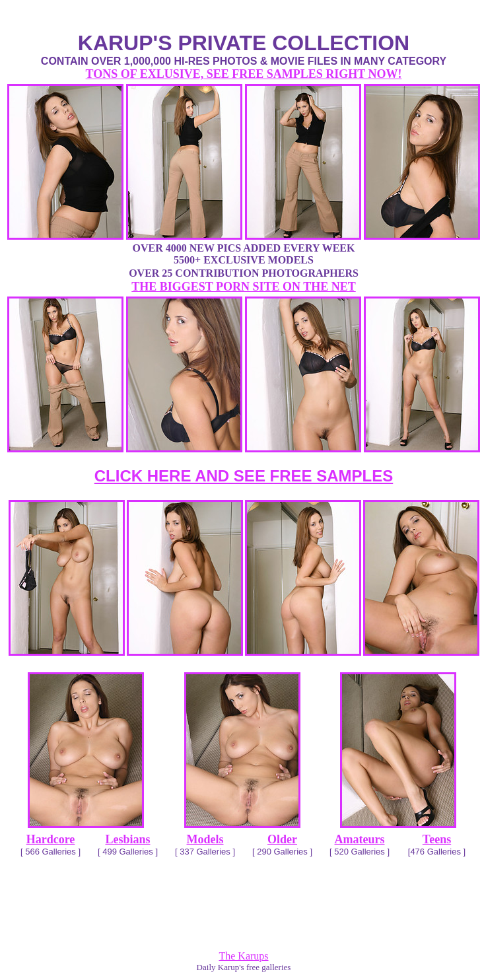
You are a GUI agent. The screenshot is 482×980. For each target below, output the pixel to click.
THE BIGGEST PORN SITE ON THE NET (243, 287)
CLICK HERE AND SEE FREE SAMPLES (244, 476)
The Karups (243, 956)
